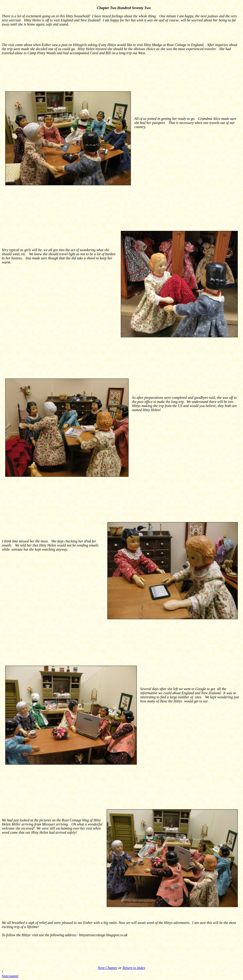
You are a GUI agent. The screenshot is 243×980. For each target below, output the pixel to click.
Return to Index (134, 968)
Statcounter (10, 976)
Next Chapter (108, 968)
